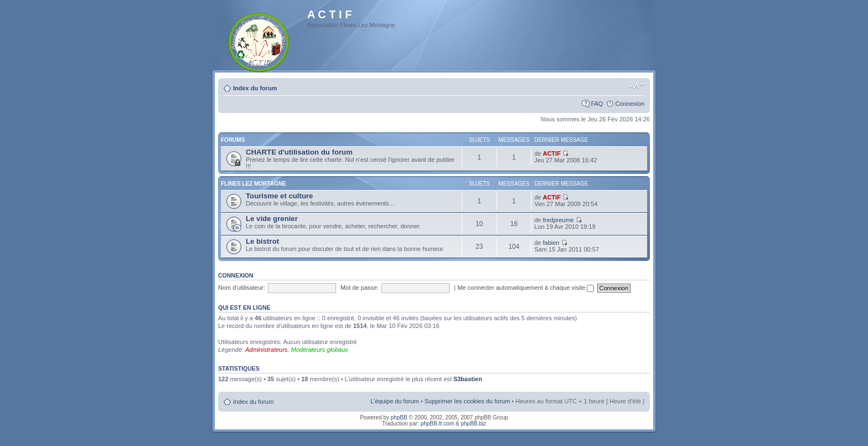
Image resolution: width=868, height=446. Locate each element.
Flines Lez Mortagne (254, 184)
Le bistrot (262, 241)
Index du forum (255, 88)
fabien (551, 243)
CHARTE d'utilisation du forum (299, 152)
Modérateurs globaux (319, 350)
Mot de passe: (360, 288)
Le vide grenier (272, 219)
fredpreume (558, 220)
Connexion (630, 104)
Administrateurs (266, 350)
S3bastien (468, 379)
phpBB (399, 417)
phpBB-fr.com (438, 424)
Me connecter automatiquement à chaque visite (526, 288)
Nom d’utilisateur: (242, 288)
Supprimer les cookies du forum (467, 401)
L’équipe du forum (394, 401)
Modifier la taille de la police (636, 86)
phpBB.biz (473, 424)
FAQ (597, 104)
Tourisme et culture (279, 196)
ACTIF (551, 153)
